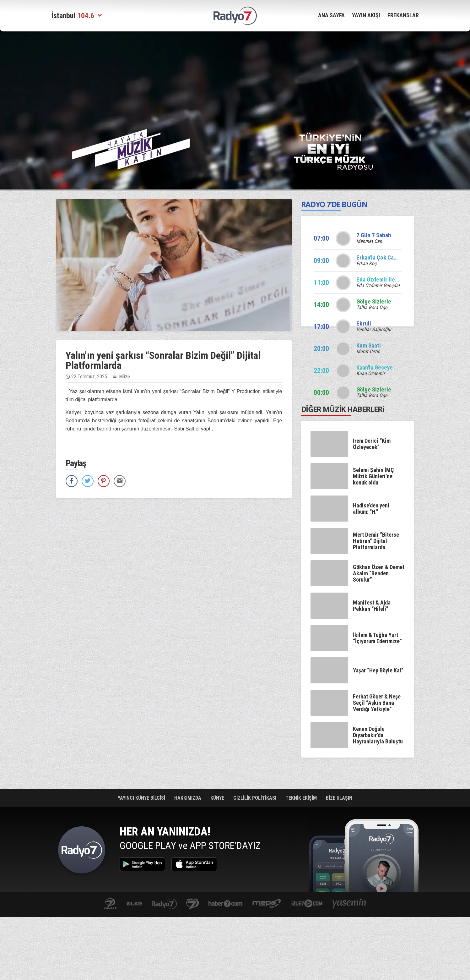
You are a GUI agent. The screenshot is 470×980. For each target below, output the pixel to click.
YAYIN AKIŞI (366, 15)
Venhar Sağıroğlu (374, 329)
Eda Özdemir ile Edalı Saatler (392, 279)
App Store (194, 864)
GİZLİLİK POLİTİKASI (255, 798)
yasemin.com (349, 904)
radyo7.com (164, 904)
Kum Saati (369, 345)
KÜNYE (218, 798)
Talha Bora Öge (372, 307)
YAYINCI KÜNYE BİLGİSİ (142, 798)
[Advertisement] (235, 77)
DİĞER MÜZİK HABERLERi (343, 409)
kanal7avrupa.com (193, 904)
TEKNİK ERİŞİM (302, 798)
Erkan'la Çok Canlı (378, 257)
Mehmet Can (369, 241)
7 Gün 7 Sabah (374, 235)
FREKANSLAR (403, 15)
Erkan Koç (366, 263)
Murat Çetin (368, 351)
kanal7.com (110, 904)
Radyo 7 (82, 851)
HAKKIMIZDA (188, 798)
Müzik (125, 377)
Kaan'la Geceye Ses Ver (385, 367)
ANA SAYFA (331, 15)
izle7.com (307, 904)
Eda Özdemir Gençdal (378, 285)
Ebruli (364, 323)
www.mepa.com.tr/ (267, 904)
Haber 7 (226, 904)
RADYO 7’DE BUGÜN (334, 204)
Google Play (142, 864)
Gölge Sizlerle (374, 301)
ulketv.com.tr (134, 904)
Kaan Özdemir (371, 373)
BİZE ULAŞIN (339, 798)
